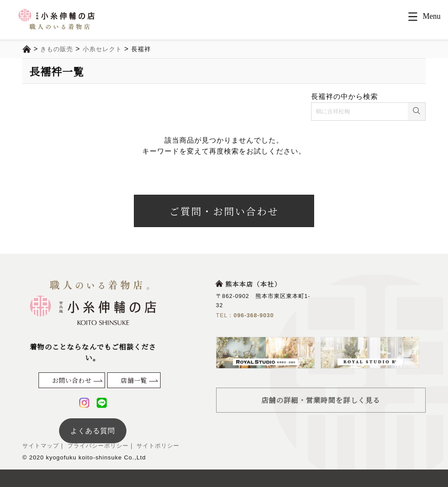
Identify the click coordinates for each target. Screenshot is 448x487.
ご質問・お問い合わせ (224, 211)
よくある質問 (93, 431)
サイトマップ (41, 446)
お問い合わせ (72, 380)
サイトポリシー (157, 446)
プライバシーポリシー (97, 446)
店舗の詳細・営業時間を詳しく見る (321, 400)
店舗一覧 (134, 380)
